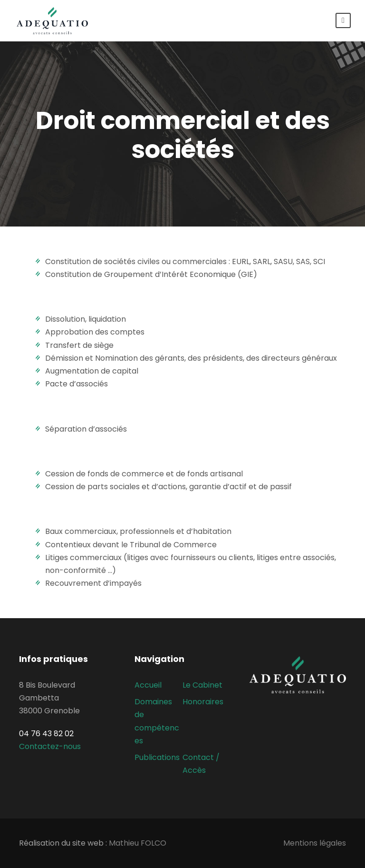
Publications (157, 757)
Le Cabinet (202, 685)
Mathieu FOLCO (138, 843)
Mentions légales (315, 843)
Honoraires (203, 702)
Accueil (148, 685)
